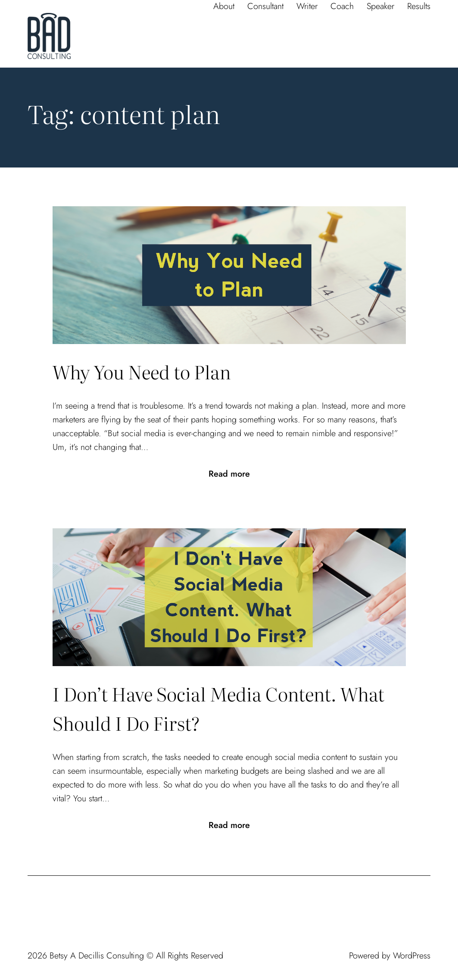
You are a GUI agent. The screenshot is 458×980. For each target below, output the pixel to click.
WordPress (412, 956)
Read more (229, 474)
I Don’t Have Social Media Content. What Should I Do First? (218, 708)
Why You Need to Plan (142, 371)
